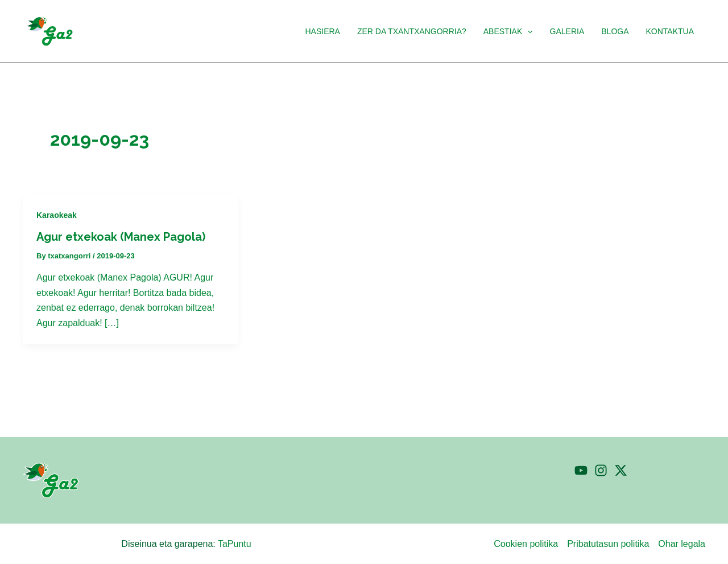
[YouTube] (581, 470)
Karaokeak (57, 215)
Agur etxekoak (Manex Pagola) (121, 237)
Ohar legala (682, 544)
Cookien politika (526, 544)
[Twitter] (621, 470)
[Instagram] (601, 470)
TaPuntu (235, 544)
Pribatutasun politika (608, 544)
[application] (531, 31)
